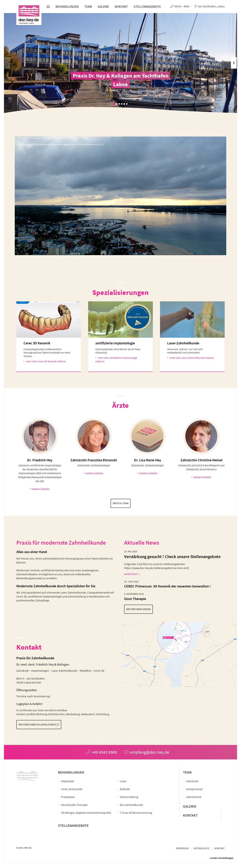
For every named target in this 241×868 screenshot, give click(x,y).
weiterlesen (132, 575)
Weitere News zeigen (144, 611)
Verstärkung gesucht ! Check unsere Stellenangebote (172, 558)
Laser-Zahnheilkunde (183, 344)
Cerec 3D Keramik (37, 344)
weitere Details (40, 489)
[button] (114, 104)
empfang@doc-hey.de (147, 754)
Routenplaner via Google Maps (43, 726)
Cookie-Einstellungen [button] (222, 860)
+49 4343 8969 (101, 754)
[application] (120, 196)
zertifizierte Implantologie (115, 344)
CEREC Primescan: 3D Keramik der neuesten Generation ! (167, 587)
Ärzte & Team (120, 504)
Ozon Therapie (135, 600)
